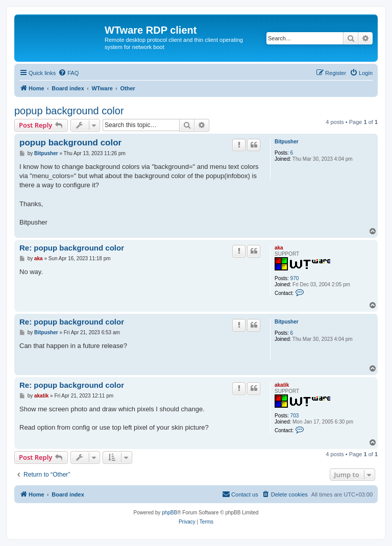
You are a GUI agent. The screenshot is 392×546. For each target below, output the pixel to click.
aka (279, 248)
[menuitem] (68, 73)
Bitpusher (287, 142)
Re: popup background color (72, 248)
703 (295, 416)
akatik (282, 385)
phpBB (169, 513)
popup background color (69, 111)
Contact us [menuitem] (240, 494)
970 (295, 278)
